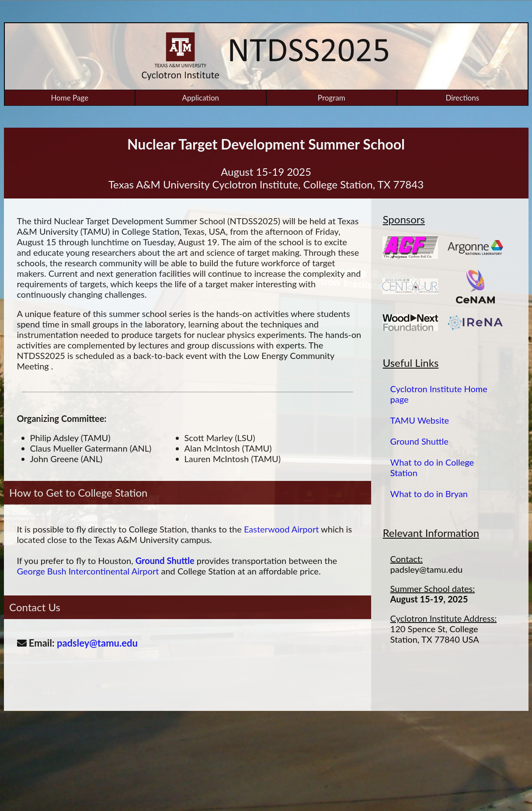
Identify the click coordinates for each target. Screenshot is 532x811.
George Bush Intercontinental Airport (88, 571)
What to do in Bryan (429, 494)
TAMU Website (420, 420)
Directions (462, 98)
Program (332, 98)
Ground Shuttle (165, 560)
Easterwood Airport (281, 529)
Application (200, 98)
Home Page (70, 98)
